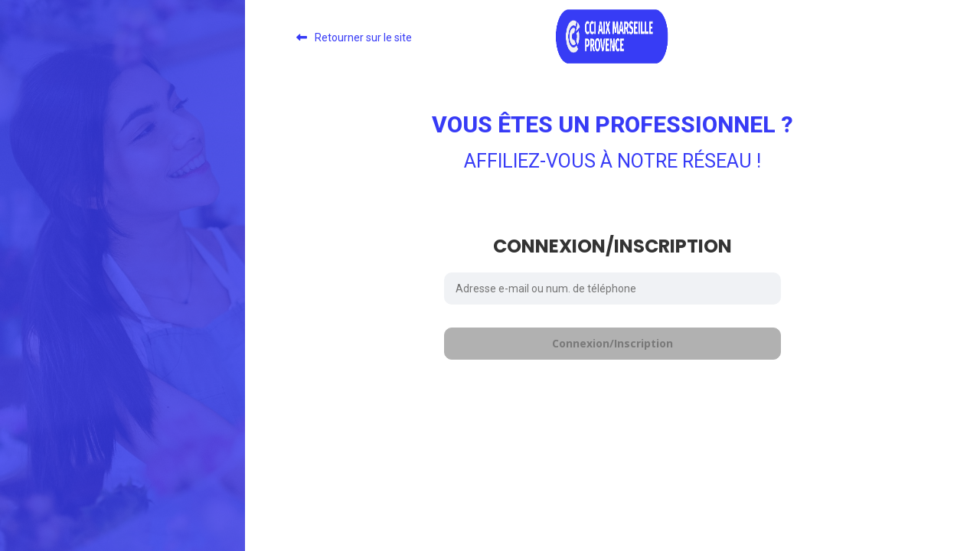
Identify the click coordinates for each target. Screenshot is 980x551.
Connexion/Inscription (612, 343)
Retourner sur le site (363, 37)
